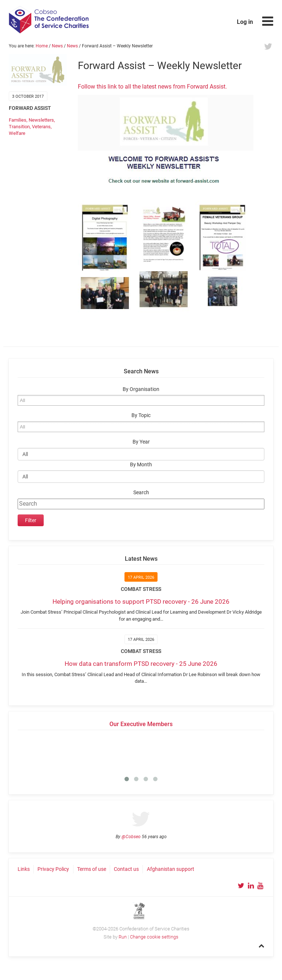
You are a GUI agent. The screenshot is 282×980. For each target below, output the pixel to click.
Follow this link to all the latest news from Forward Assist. (152, 87)
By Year (141, 442)
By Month (141, 465)
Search (141, 493)
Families (18, 120)
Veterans (41, 127)
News (57, 46)
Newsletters (41, 120)
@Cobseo (131, 837)
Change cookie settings (154, 937)
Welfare (17, 133)
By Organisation (141, 389)
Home (42, 46)
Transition (19, 127)
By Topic (141, 415)
